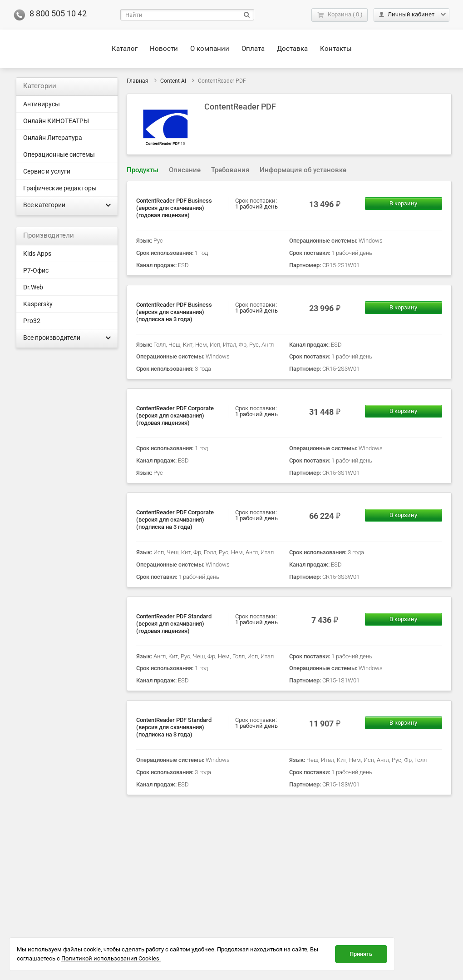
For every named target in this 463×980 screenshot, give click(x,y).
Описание (185, 170)
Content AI (173, 81)
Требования (230, 170)
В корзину (403, 203)
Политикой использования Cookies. (111, 958)
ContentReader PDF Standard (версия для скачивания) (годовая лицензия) (174, 624)
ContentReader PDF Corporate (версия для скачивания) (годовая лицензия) (175, 415)
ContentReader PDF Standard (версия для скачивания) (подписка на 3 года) (174, 727)
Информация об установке (303, 170)
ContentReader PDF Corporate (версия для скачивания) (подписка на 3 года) (175, 520)
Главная (138, 81)
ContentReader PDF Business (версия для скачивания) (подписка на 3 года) (174, 312)
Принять (361, 954)
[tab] (143, 170)
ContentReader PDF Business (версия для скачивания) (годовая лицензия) (174, 208)
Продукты (143, 170)
